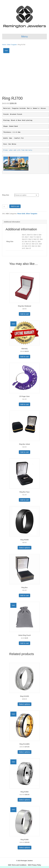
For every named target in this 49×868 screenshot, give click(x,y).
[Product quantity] (5, 206)
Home (4, 45)
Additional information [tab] (12, 222)
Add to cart (15, 206)
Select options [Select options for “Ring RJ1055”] (25, 704)
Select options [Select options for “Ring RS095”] (25, 548)
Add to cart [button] (24, 314)
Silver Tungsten (12, 45)
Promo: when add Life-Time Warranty (18, 150)
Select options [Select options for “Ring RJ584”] (25, 800)
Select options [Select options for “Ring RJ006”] (25, 848)
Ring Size (6, 195)
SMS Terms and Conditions (17, 865)
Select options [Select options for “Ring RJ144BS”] (25, 752)
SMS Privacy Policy (34, 865)
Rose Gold (21, 214)
